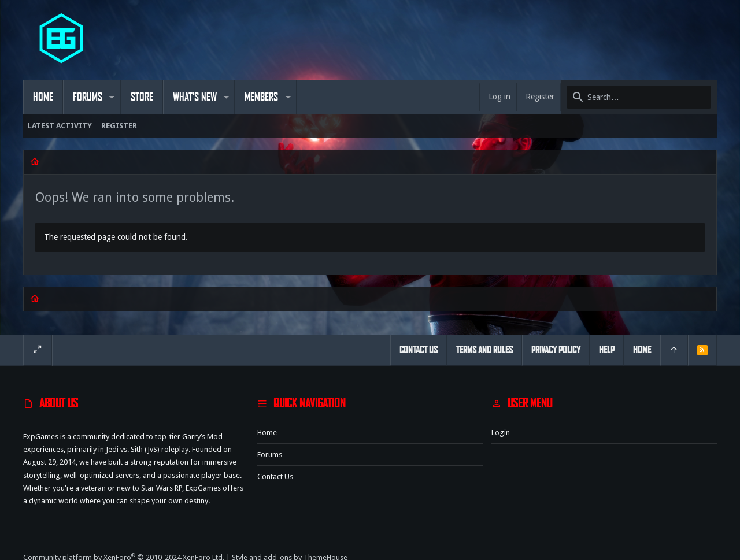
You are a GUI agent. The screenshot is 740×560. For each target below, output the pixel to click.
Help (607, 350)
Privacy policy (556, 350)
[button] (112, 97)
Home (267, 433)
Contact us (275, 476)
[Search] (639, 97)
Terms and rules (484, 350)
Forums (270, 455)
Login (501, 433)
